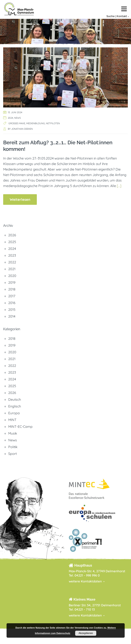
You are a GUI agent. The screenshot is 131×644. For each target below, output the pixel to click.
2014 (12, 316)
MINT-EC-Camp (20, 427)
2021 (12, 269)
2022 (12, 262)
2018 (12, 289)
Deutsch (15, 399)
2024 (10, 118)
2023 (12, 255)
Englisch (15, 406)
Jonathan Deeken (22, 129)
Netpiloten (53, 123)
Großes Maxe (17, 123)
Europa (14, 413)
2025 (12, 242)
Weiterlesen (20, 199)
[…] (119, 186)
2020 (12, 276)
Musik (13, 433)
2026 (12, 235)
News (17, 118)
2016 (12, 303)
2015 (12, 310)
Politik (13, 447)
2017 (12, 296)
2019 (12, 282)
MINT (12, 420)
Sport (12, 454)
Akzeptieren (86, 633)
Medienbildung (36, 123)
